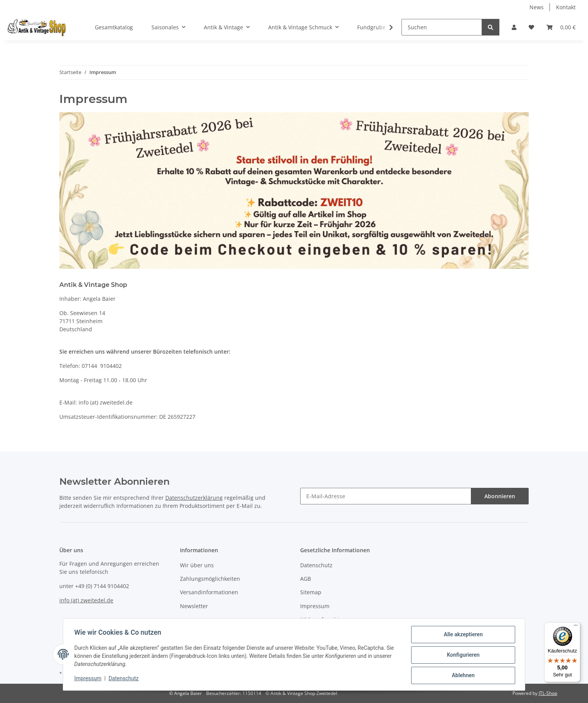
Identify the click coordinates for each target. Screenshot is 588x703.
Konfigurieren (462, 656)
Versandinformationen (209, 592)
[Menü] (576, 627)
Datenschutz (316, 565)
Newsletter (194, 606)
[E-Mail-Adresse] (386, 496)
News (537, 7)
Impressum (315, 606)
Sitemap (311, 592)
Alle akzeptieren (462, 636)
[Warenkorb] (561, 27)
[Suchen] (442, 27)
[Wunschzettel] (531, 27)
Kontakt (566, 7)
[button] (514, 27)
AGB (306, 579)
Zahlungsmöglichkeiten (210, 579)
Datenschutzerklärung (194, 498)
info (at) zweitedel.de (86, 600)
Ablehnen (462, 676)
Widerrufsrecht (320, 620)
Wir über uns (197, 565)
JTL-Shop (548, 693)
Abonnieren (500, 496)
